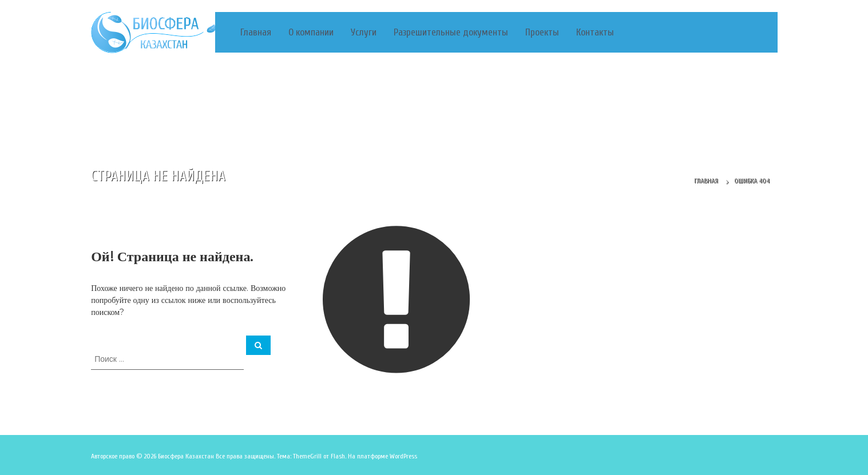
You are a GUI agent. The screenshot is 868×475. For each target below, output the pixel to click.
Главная (256, 32)
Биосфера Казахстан (186, 456)
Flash (338, 456)
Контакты (595, 32)
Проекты (542, 32)
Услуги (364, 32)
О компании (311, 32)
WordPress (403, 456)
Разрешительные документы (451, 32)
